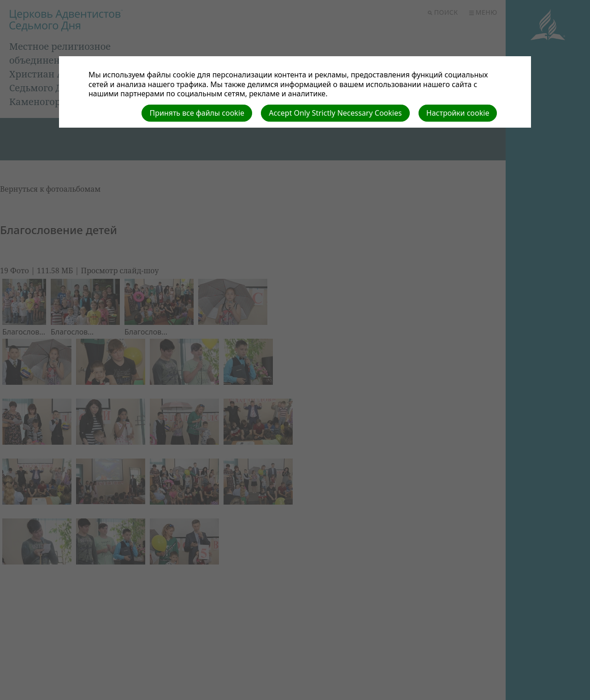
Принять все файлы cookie (197, 113)
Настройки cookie (458, 113)
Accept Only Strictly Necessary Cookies (335, 113)
